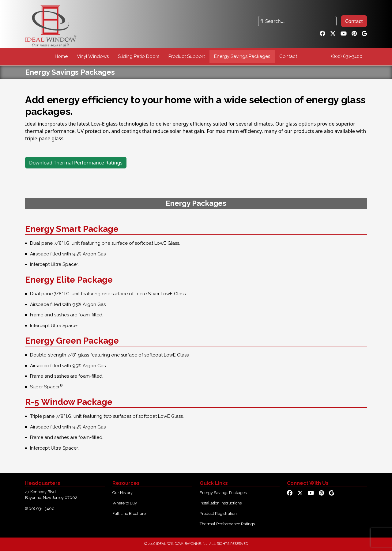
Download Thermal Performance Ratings (76, 163)
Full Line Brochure (129, 513)
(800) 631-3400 (347, 56)
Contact (354, 21)
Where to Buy (125, 503)
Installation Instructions (221, 503)
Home (61, 56)
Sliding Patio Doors (139, 56)
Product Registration (218, 513)
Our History (123, 493)
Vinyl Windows (93, 56)
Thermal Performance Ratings (227, 524)
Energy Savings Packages (242, 56)
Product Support (187, 56)
